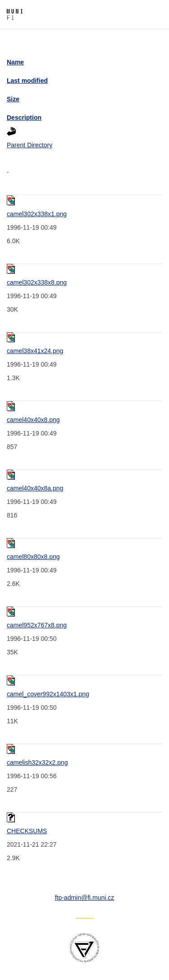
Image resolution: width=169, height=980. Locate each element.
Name (15, 62)
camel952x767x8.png (37, 625)
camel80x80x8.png (33, 557)
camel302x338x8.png (37, 282)
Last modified (27, 81)
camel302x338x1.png (37, 214)
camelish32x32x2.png (37, 762)
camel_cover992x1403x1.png (48, 694)
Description (24, 118)
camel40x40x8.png (33, 420)
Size (13, 99)
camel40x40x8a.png (35, 488)
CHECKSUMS (27, 831)
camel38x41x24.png (35, 351)
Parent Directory (30, 145)
